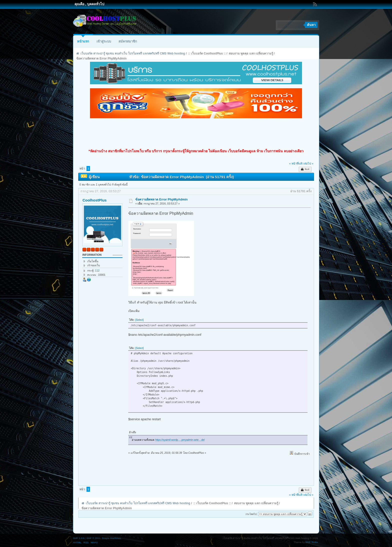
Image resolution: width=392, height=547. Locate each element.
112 (97, 270)
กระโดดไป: (251, 514)
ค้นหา (311, 25)
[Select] (139, 320)
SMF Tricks (312, 542)
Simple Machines (111, 538)
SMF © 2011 (93, 538)
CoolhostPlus (94, 200)
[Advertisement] (196, 133)
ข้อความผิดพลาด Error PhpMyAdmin (161, 199)
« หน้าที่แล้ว (296, 163)
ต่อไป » (309, 163)
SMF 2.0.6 (79, 538)
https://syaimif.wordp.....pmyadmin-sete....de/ (180, 440)
